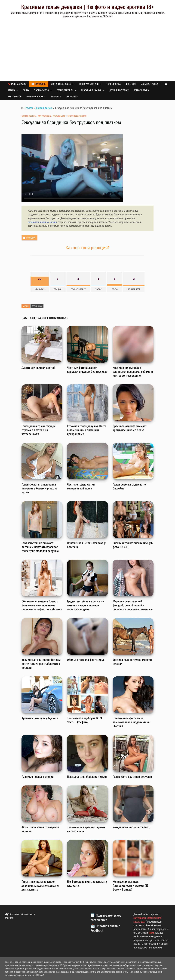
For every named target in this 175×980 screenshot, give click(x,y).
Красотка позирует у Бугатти (40, 718)
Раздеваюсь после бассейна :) (132, 827)
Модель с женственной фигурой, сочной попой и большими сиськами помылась (133, 605)
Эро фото (56, 97)
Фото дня (131, 84)
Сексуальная (59, 116)
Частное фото (41, 90)
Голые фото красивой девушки (132, 777)
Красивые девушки (91, 90)
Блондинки (37, 306)
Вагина (11, 90)
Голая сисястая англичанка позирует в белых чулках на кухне (40, 488)
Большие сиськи (149, 84)
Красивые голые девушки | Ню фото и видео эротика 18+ (87, 7)
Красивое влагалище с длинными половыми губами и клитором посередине (133, 372)
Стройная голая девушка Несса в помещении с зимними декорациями (87, 430)
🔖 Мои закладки (17, 84)
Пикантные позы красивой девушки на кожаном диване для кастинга (40, 886)
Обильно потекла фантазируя (86, 660)
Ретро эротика (141, 90)
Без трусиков (14, 97)
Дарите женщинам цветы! (38, 368)
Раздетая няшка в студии (38, 777)
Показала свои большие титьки (87, 777)
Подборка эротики (89, 84)
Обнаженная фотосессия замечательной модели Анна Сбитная (131, 722)
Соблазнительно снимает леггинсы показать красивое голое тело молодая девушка (40, 547)
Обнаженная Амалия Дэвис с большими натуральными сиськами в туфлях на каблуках (42, 605)
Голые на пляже (35, 97)
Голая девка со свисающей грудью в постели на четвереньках (38, 430)
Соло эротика (114, 84)
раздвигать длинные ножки (42, 222)
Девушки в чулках (119, 90)
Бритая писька (44, 108)
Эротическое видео (61, 84)
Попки (26, 90)
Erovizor (29, 108)
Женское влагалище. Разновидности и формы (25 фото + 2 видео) (130, 886)
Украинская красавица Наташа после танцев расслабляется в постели (41, 664)
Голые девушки (65, 90)
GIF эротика (72, 97)
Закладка (29, 238)
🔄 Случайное (39, 84)
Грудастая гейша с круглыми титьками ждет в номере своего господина (86, 605)
